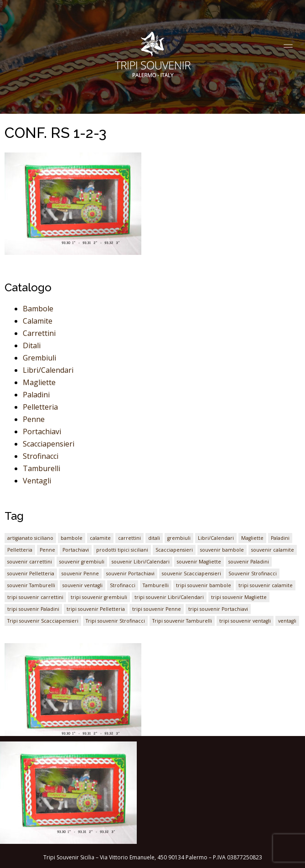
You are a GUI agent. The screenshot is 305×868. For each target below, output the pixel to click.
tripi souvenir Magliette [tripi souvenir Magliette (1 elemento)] (239, 597)
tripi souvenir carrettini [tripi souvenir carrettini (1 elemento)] (35, 597)
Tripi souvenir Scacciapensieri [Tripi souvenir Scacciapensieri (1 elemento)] (43, 621)
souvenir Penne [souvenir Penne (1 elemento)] (80, 574)
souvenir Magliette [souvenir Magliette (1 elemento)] (199, 562)
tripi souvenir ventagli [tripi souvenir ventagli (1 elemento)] (245, 621)
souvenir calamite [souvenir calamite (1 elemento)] (273, 550)
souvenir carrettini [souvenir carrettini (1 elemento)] (30, 562)
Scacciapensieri (49, 444)
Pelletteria (40, 407)
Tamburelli (41, 468)
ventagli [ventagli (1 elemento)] (287, 621)
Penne (34, 419)
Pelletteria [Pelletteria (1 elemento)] (20, 550)
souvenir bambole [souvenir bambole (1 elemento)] (222, 550)
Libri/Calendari (48, 370)
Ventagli (37, 481)
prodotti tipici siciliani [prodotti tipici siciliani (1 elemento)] (122, 550)
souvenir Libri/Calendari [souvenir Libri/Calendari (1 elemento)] (141, 562)
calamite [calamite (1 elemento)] (100, 538)
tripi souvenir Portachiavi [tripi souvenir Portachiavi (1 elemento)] (218, 609)
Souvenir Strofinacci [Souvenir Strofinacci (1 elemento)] (253, 574)
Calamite (38, 321)
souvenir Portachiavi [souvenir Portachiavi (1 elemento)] (130, 574)
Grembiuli (39, 358)
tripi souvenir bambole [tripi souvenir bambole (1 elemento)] (204, 585)
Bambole (38, 309)
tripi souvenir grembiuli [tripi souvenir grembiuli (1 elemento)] (99, 597)
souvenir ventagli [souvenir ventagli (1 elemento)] (83, 585)
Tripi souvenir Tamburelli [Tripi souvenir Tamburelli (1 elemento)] (182, 621)
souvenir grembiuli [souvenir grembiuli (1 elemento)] (82, 562)
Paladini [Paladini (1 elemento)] (280, 538)
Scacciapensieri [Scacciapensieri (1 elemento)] (174, 550)
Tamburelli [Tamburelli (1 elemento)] (156, 585)
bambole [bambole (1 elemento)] (72, 538)
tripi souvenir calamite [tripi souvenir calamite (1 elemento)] (266, 585)
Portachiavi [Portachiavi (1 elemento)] (76, 550)
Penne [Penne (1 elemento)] (47, 550)
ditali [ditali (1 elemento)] (154, 538)
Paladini (36, 395)
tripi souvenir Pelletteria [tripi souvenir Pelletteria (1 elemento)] (96, 609)
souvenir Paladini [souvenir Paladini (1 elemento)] (249, 562)
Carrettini (39, 333)
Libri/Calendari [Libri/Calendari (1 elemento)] (216, 538)
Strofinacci (41, 456)
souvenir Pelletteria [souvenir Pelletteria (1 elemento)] (31, 574)
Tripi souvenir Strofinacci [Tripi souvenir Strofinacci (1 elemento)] (115, 621)
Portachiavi (42, 431)
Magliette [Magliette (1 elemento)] (252, 538)
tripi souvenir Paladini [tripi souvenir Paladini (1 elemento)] (33, 609)
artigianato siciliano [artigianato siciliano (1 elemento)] (30, 538)
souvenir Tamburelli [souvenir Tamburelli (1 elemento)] (31, 585)
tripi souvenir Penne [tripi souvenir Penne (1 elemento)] (157, 609)
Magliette (39, 382)
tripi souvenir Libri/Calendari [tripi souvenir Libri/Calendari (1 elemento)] (169, 597)
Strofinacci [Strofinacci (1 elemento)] (123, 585)
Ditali (32, 345)
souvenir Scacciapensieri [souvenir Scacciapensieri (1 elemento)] (191, 574)
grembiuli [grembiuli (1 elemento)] (179, 538)
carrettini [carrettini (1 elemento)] (129, 538)
